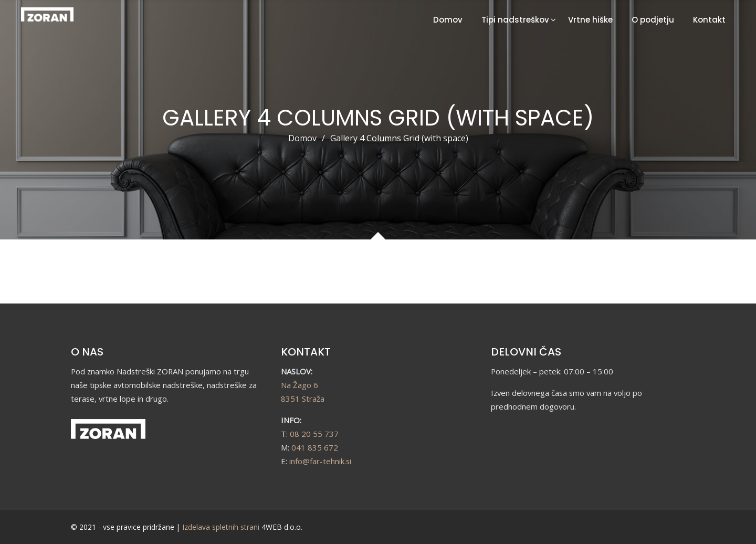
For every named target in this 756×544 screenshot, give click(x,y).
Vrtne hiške (590, 20)
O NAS (87, 352)
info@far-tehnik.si (320, 461)
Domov (448, 20)
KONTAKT (306, 352)
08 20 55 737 (314, 434)
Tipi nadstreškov (515, 20)
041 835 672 (315, 447)
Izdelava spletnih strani (221, 527)
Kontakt (709, 20)
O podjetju (653, 20)
